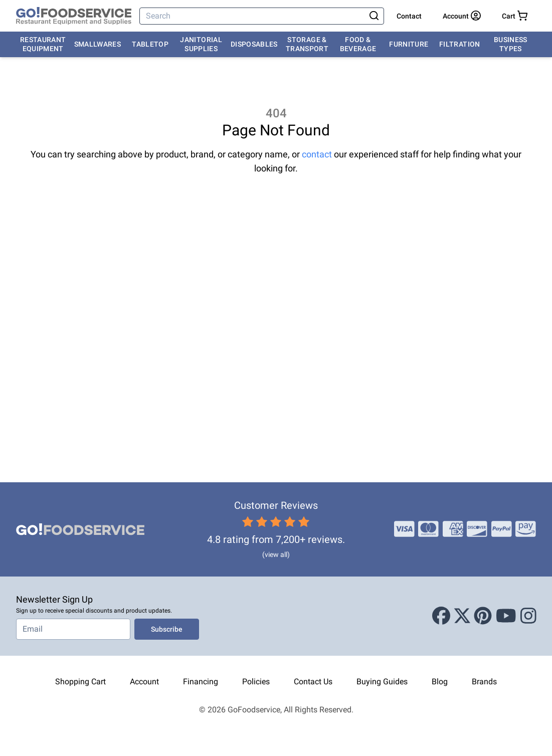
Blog (440, 682)
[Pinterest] (483, 616)
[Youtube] (506, 616)
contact (317, 154)
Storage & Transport (307, 44)
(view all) (276, 554)
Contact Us (313, 682)
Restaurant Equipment (43, 44)
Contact (409, 16)
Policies (256, 682)
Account (144, 682)
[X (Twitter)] (462, 616)
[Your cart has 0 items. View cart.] (515, 16)
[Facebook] (441, 616)
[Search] (253, 16)
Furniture (409, 44)
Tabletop (150, 44)
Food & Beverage (358, 44)
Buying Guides (382, 682)
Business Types (511, 44)
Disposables (254, 44)
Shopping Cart (80, 682)
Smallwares (98, 44)
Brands (484, 682)
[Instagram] (528, 616)
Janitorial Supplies (201, 44)
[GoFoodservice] (74, 16)
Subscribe (167, 629)
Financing (201, 682)
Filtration (460, 44)
